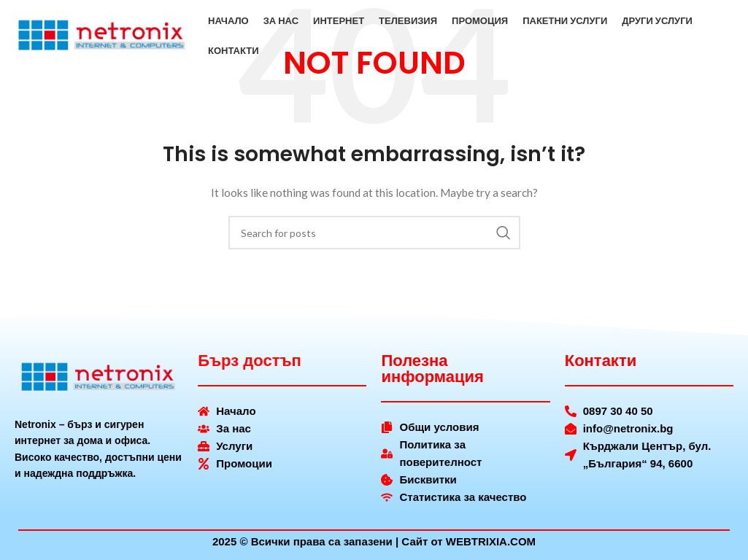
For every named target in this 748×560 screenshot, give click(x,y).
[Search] (374, 233)
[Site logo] (102, 37)
